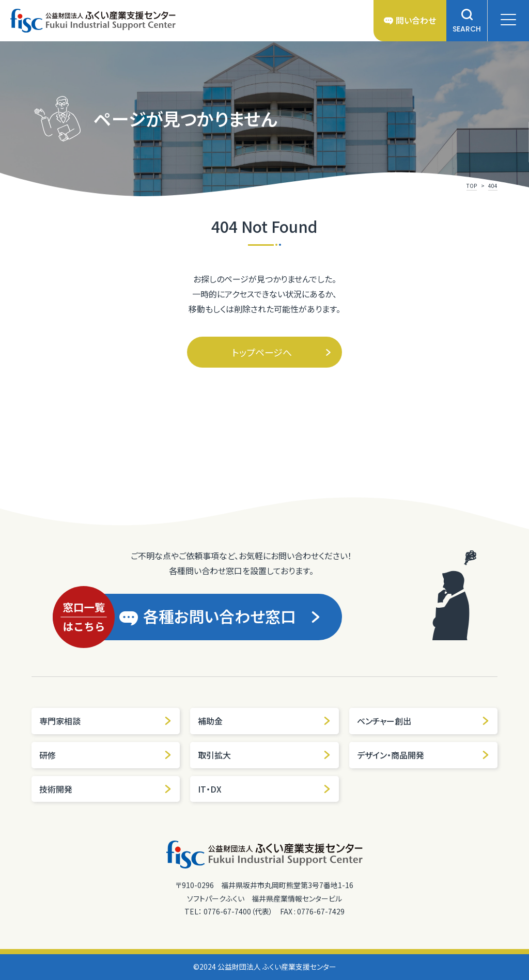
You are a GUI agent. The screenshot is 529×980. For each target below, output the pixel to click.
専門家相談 (106, 721)
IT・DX (264, 789)
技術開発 (106, 789)
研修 (106, 755)
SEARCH (467, 21)
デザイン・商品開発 (423, 755)
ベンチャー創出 (423, 721)
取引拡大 (264, 755)
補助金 (264, 721)
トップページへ (282, 352)
